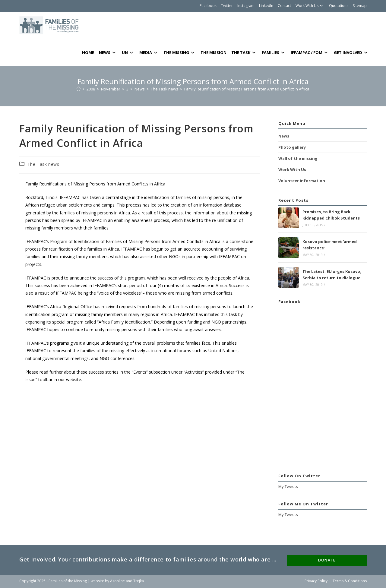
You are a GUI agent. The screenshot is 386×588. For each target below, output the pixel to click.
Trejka (139, 581)
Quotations (339, 6)
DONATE (327, 560)
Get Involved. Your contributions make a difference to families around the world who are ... (148, 559)
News (284, 136)
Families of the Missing (68, 581)
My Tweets (288, 486)
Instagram (246, 6)
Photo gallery (292, 147)
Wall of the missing (298, 158)
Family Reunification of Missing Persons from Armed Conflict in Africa (247, 89)
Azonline (117, 581)
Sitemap (360, 6)
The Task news (43, 164)
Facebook (208, 6)
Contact (284, 6)
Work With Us (310, 6)
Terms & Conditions (350, 581)
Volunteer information (302, 181)
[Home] (79, 89)
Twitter (227, 6)
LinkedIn (266, 6)
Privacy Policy (316, 581)
